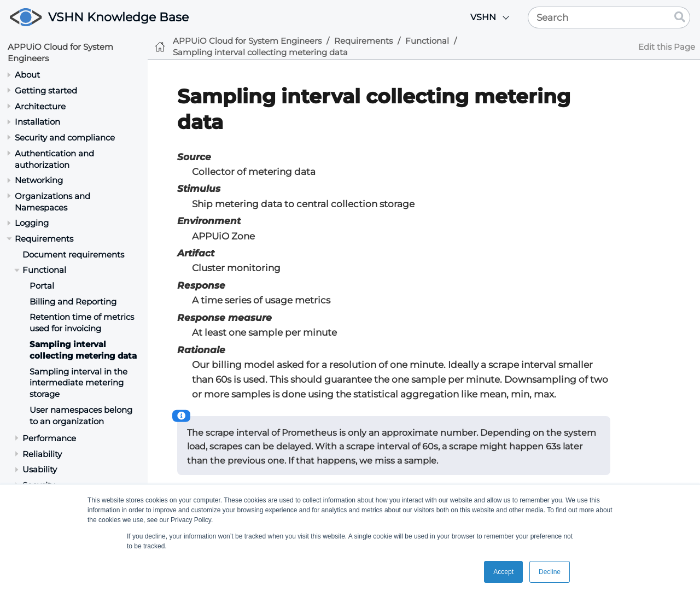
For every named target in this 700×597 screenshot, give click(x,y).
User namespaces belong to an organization (81, 415)
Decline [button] (550, 572)
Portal (42, 286)
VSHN (483, 17)
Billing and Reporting (73, 302)
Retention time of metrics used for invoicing (82, 323)
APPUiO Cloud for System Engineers (247, 41)
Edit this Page (667, 47)
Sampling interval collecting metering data (83, 350)
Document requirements (73, 254)
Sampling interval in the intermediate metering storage (78, 383)
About (27, 75)
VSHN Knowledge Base (118, 17)
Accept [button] (503, 572)
